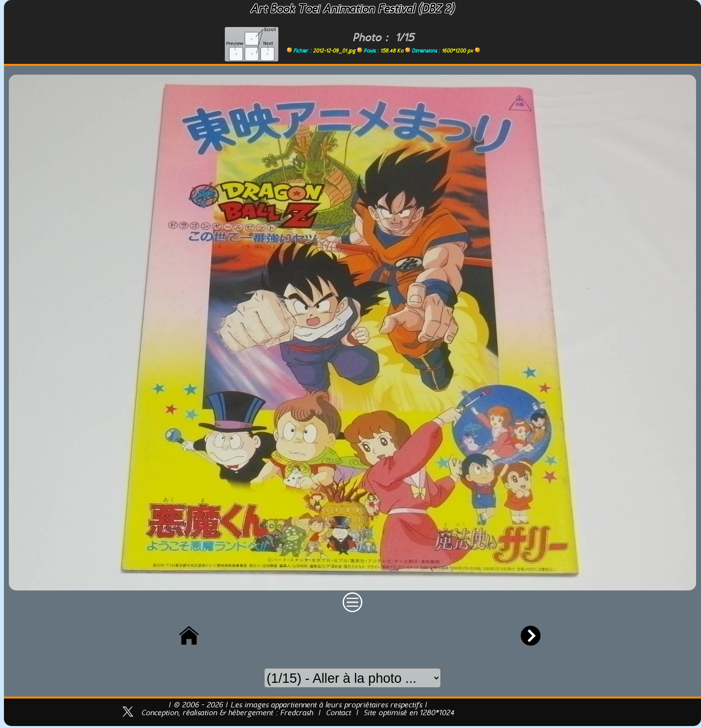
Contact (338, 713)
